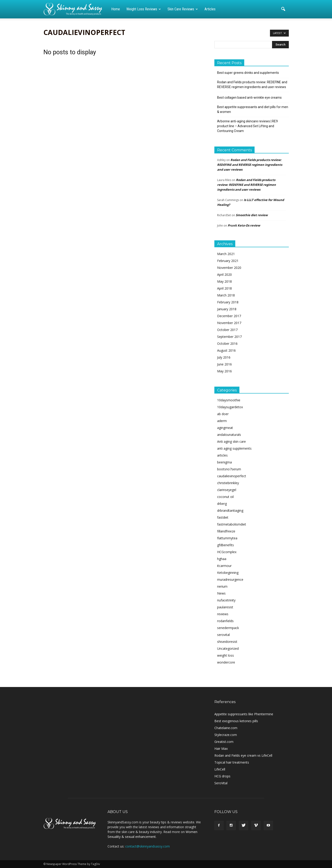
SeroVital (221, 783)
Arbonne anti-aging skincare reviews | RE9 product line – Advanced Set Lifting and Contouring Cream (247, 126)
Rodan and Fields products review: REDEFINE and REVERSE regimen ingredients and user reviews (252, 85)
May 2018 (224, 281)
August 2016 (226, 350)
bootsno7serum (229, 469)
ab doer (223, 414)
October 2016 (227, 343)
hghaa (222, 559)
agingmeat (225, 428)
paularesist (225, 607)
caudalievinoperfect (232, 476)
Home (116, 9)
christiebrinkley (228, 483)
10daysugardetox (230, 407)
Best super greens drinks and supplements (248, 73)
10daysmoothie (229, 400)
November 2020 (229, 268)
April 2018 (224, 288)
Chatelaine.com (226, 728)
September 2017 (229, 337)
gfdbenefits (226, 545)
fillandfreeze (226, 531)
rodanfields (225, 621)
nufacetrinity (226, 600)
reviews (223, 614)
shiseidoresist (227, 642)
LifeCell (220, 769)
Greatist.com (224, 742)
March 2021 (226, 254)
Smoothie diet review (252, 215)
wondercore (226, 662)
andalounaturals (229, 435)
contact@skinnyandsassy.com (148, 846)
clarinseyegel (227, 490)
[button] (283, 9)
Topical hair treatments (232, 762)
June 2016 (224, 364)
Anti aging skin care (231, 441)
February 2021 (228, 261)
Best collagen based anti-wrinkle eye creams (249, 98)
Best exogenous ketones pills (236, 721)
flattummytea (227, 538)
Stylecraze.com (226, 735)
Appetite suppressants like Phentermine (244, 714)
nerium (222, 586)
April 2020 (224, 274)
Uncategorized (228, 648)
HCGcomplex (227, 552)
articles (222, 455)
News (221, 593)
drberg (222, 504)
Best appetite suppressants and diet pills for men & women (253, 109)
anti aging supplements (234, 448)
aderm (222, 421)
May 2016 (224, 371)
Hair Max (221, 749)
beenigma (224, 462)
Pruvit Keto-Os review (244, 225)
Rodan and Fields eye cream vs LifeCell (243, 755)
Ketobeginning (228, 573)
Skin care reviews (183, 9)
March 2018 (226, 295)
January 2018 (227, 309)
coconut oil (225, 497)
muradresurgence (230, 579)
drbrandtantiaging (230, 510)
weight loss (226, 655)
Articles (210, 9)
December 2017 (229, 316)
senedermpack (228, 628)
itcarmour (224, 566)
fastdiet (223, 517)
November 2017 (229, 323)
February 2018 (228, 302)
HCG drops (222, 776)
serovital (223, 635)
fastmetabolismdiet (232, 524)
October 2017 (227, 330)
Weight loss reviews (144, 9)
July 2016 (224, 357)
